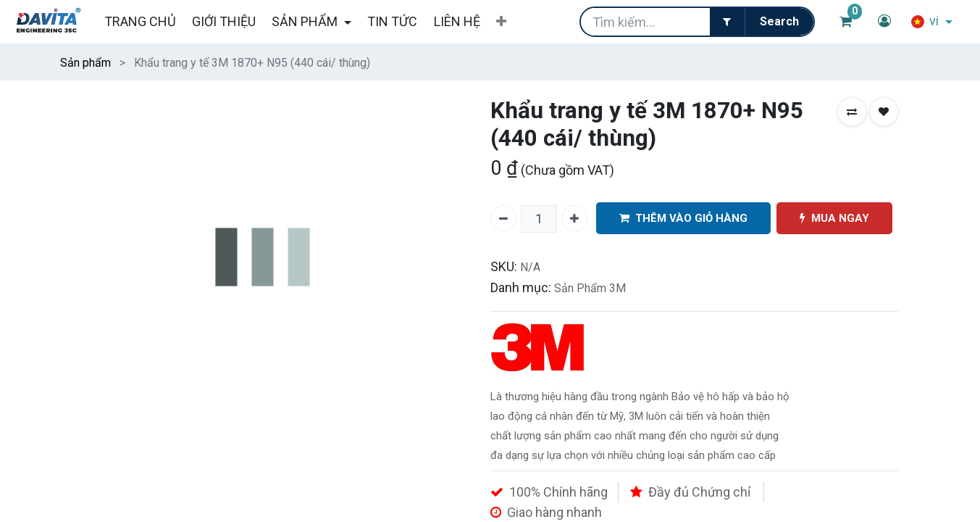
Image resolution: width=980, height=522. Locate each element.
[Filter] (727, 22)
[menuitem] (139, 21)
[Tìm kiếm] (779, 22)
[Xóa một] (503, 218)
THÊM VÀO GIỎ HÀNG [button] (683, 219)
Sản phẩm (85, 63)
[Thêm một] (574, 218)
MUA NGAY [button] (834, 219)
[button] (501, 22)
